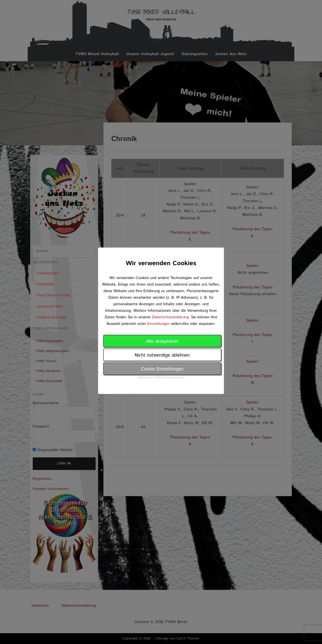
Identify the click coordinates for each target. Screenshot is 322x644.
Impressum (145, 377)
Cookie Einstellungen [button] (162, 369)
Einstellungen (159, 324)
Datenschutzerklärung (170, 317)
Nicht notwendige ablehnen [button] (162, 355)
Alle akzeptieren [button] (162, 342)
